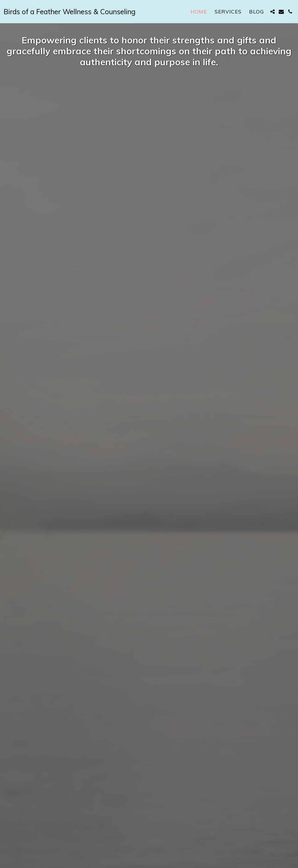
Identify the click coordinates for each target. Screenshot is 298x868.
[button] (272, 12)
